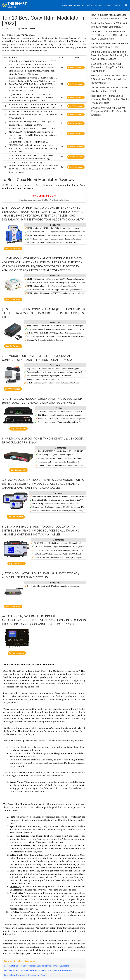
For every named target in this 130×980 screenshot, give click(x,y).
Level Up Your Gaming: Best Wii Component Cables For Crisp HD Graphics (108, 111)
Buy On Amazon (76, 67)
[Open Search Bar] (126, 5)
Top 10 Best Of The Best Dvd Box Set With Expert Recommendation (38, 970)
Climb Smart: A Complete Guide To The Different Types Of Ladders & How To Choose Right (110, 35)
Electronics (87, 5)
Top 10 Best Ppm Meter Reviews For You (24, 975)
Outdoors (98, 5)
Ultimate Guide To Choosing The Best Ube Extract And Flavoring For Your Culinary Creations (110, 55)
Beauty (77, 5)
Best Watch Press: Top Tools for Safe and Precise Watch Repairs (36, 966)
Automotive (67, 5)
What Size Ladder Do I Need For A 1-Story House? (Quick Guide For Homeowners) (109, 79)
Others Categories (114, 5)
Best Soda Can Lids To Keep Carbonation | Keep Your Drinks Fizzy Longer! (108, 67)
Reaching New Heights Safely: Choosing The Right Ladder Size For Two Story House (110, 99)
